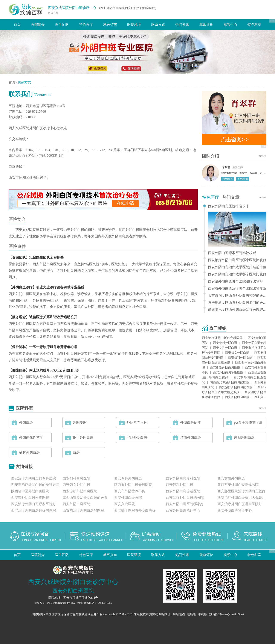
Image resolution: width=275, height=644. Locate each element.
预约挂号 (228, 179)
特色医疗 (86, 25)
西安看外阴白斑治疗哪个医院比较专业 (237, 288)
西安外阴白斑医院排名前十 (229, 206)
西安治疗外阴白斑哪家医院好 (34, 504)
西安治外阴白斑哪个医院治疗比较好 (235, 281)
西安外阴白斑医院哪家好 (185, 504)
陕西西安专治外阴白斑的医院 (230, 382)
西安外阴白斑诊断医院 (228, 372)
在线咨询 (243, 179)
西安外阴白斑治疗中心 (183, 510)
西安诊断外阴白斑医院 (225, 367)
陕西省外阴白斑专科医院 (133, 485)
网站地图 (179, 614)
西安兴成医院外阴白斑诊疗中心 (72, 8)
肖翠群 (226, 167)
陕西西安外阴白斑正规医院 (238, 485)
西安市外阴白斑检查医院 (30, 498)
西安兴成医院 (125, 504)
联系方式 (158, 25)
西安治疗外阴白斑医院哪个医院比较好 (237, 260)
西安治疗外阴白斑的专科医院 (222, 338)
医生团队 (62, 25)
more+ (262, 156)
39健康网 (37, 614)
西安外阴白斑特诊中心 (235, 510)
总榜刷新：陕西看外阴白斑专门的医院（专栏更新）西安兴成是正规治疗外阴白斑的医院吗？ (237, 303)
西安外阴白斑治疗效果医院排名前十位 (237, 267)
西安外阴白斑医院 (237, 397)
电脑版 (191, 614)
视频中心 (230, 25)
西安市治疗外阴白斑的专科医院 (35, 485)
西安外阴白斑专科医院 (183, 478)
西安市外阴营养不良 (130, 491)
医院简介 (38, 25)
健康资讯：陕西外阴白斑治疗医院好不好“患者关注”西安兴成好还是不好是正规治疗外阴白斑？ (237, 310)
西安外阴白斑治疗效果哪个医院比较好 (237, 274)
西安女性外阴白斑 (225, 348)
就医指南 (110, 25)
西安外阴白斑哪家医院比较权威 (232, 253)
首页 (17, 25)
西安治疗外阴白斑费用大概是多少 (242, 498)
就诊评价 (206, 25)
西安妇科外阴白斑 (240, 358)
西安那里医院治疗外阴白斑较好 (241, 491)
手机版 (203, 614)
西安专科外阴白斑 (225, 343)
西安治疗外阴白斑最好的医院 (34, 510)
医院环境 (134, 25)
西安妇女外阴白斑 (237, 353)
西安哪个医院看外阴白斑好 (135, 510)
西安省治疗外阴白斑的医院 (83, 510)
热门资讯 (182, 25)
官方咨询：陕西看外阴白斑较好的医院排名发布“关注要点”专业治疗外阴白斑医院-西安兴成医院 (237, 295)
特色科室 (254, 25)
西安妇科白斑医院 (76, 478)
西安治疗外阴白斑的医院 (236, 387)
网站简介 (165, 614)
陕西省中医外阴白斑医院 (30, 491)
